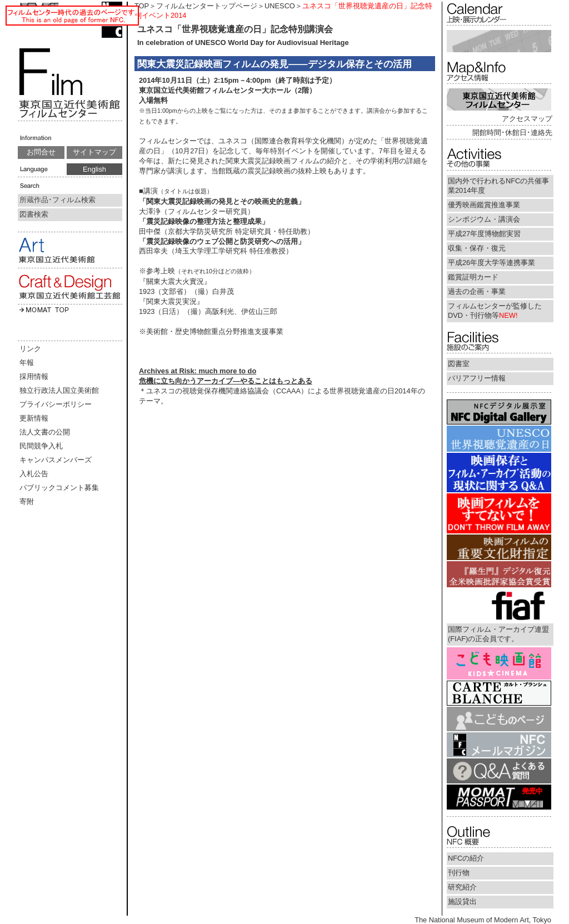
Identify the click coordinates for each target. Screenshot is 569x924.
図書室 (459, 364)
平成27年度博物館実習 (484, 234)
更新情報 (34, 418)
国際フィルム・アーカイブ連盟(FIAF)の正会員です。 (498, 634)
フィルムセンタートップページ (207, 6)
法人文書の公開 (45, 432)
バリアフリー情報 (477, 378)
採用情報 (34, 376)
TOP (142, 6)
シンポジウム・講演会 (484, 219)
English (94, 169)
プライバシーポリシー (56, 404)
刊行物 (459, 873)
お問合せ (41, 152)
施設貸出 (462, 901)
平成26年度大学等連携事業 (491, 263)
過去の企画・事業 (477, 291)
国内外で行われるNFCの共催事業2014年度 (498, 186)
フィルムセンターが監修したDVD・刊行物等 (495, 311)
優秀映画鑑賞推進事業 (484, 205)
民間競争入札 (41, 446)
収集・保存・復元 (477, 248)
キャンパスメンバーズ (56, 460)
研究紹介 (462, 887)
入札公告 (34, 474)
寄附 (27, 501)
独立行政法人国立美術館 (59, 390)
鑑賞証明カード (473, 277)
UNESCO (280, 6)
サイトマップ (94, 152)
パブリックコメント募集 (59, 488)
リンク (30, 349)
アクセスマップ (527, 119)
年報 (27, 363)
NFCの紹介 (466, 858)
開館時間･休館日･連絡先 (512, 133)
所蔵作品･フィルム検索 (58, 200)
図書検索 (34, 214)
